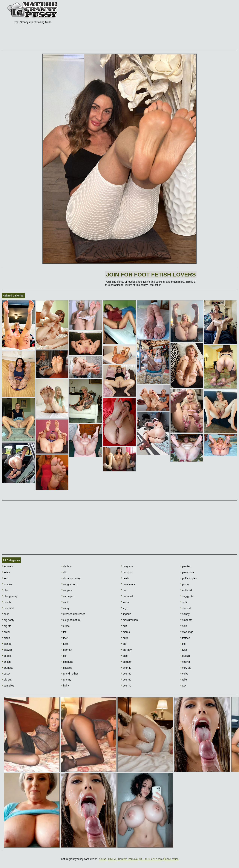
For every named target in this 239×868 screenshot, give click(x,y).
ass (5, 578)
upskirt (185, 656)
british (6, 662)
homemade (128, 584)
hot (124, 590)
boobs (6, 656)
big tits (7, 626)
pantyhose (187, 572)
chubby (66, 566)
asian (6, 572)
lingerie (126, 614)
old (124, 644)
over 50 (126, 674)
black (6, 638)
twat (184, 650)
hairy (65, 686)
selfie (184, 602)
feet (64, 638)
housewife (128, 596)
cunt (65, 602)
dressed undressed (73, 614)
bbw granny (10, 596)
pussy (185, 584)
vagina (185, 662)
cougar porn (69, 584)
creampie (68, 596)
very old (186, 668)
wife (184, 680)
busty (6, 674)
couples (67, 590)
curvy (65, 608)
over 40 (126, 668)
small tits (186, 620)
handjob (127, 572)
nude (125, 638)
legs (124, 608)
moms (125, 632)
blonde (7, 644)
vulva (184, 674)
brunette (8, 668)
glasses (67, 668)
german (67, 650)
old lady (126, 650)
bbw (5, 590)
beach (6, 602)
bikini (6, 632)
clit (64, 572)
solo (184, 626)
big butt (7, 680)
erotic (65, 626)
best (5, 614)
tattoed (185, 638)
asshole (7, 584)
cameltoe (8, 686)
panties (186, 566)
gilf (64, 656)
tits (183, 644)
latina (125, 602)
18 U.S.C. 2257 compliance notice (159, 859)
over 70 (126, 686)
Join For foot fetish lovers (151, 275)
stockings (187, 632)
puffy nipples (189, 578)
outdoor (126, 662)
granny (66, 680)
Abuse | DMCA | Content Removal (118, 859)
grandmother (70, 674)
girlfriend (67, 662)
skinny (185, 614)
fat (64, 632)
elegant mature (71, 620)
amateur (8, 566)
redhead (186, 590)
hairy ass (127, 566)
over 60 (126, 680)
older (125, 656)
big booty (8, 620)
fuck (65, 644)
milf (124, 626)
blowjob (7, 650)
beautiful (8, 608)
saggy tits (187, 596)
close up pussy (71, 578)
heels (125, 578)
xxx (183, 686)
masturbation (129, 620)
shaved (186, 608)
